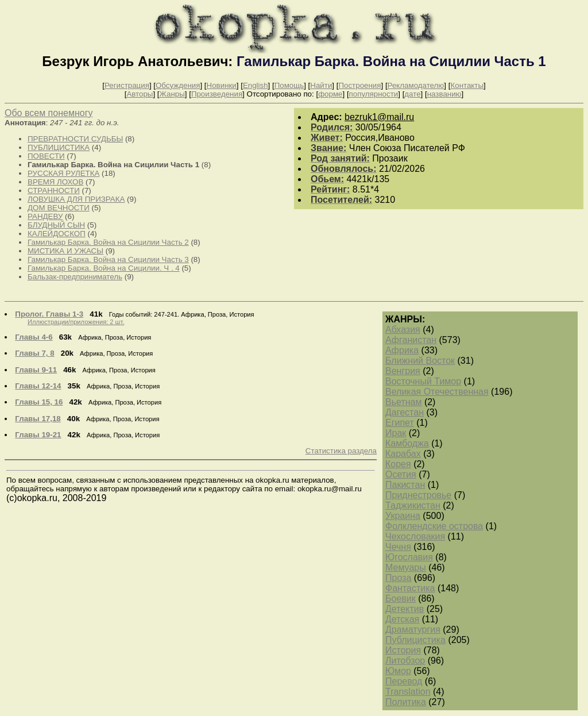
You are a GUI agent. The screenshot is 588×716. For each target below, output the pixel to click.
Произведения (217, 94)
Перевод (404, 681)
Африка (402, 350)
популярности (374, 94)
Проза (398, 578)
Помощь (289, 85)
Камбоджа (407, 443)
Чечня (398, 547)
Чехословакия (415, 536)
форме (330, 94)
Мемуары (406, 567)
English (256, 85)
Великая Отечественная (437, 392)
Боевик (401, 598)
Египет (400, 423)
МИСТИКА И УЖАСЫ (65, 251)
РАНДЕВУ (45, 216)
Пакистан (405, 485)
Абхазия (403, 330)
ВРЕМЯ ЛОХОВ (55, 182)
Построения (359, 85)
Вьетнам (403, 402)
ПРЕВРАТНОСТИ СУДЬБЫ (75, 139)
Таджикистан (413, 505)
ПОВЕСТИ (46, 156)
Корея (398, 464)
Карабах (403, 454)
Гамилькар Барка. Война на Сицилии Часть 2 (108, 242)
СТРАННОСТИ (54, 190)
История (403, 650)
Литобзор (405, 661)
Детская (402, 619)
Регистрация (127, 85)
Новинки (222, 85)
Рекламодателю (416, 85)
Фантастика (410, 588)
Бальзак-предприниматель (75, 277)
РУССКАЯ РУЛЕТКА (63, 173)
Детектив (405, 609)
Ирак (396, 433)
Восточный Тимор (423, 381)
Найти (321, 85)
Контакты (467, 85)
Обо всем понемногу (49, 113)
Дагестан (405, 412)
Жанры (172, 94)
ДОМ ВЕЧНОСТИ (59, 208)
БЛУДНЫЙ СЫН (56, 225)
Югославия (409, 557)
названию (444, 94)
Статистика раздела (341, 451)
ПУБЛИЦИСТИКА (59, 147)
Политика (406, 702)
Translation (408, 692)
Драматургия (413, 630)
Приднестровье (418, 495)
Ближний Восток (420, 361)
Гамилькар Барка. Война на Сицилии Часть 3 (108, 259)
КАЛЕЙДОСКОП (57, 234)
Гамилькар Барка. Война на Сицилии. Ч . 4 (104, 268)
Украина (403, 516)
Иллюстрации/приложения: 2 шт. (76, 322)
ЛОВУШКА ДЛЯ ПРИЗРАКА (76, 199)
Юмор (398, 671)
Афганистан (411, 340)
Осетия (401, 474)
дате (412, 94)
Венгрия (403, 371)
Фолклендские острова (434, 526)
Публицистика (415, 640)
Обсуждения (178, 85)
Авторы (140, 94)
